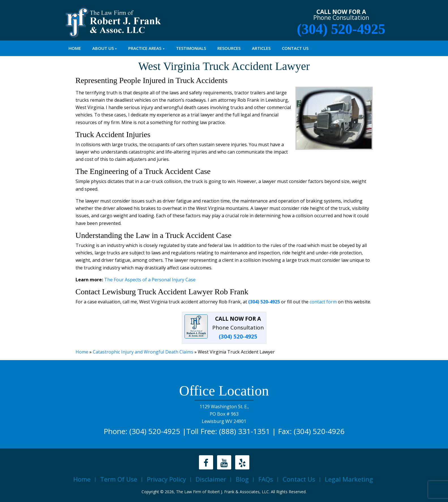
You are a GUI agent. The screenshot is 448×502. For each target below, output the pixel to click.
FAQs (266, 479)
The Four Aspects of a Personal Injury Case (150, 280)
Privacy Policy (166, 479)
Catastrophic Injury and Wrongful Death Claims (143, 352)
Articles (261, 48)
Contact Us (295, 48)
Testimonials (191, 48)
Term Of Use (119, 479)
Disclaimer (211, 479)
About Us (103, 48)
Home (75, 48)
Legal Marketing (349, 479)
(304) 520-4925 (341, 29)
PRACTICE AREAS (145, 48)
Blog (242, 479)
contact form (323, 302)
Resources (229, 48)
